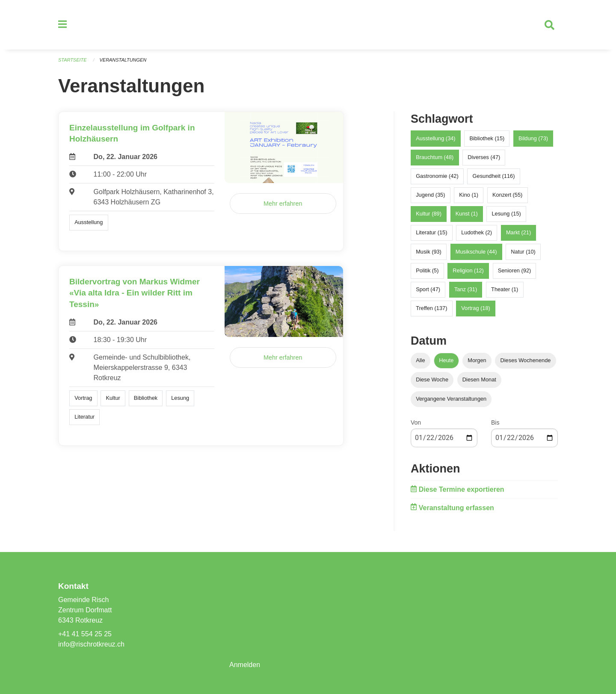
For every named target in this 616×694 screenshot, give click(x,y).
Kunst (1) (467, 214)
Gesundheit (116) (494, 176)
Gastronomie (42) (437, 176)
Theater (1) (505, 289)
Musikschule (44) (476, 252)
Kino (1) (469, 195)
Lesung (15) (506, 214)
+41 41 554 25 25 (85, 634)
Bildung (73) (533, 138)
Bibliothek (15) (487, 138)
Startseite (73, 60)
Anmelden (245, 665)
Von (416, 423)
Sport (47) (428, 289)
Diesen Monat (479, 380)
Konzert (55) (507, 195)
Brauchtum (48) (435, 157)
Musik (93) (429, 252)
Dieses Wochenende (526, 360)
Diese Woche (432, 380)
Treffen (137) (431, 309)
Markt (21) (518, 233)
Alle (420, 360)
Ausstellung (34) (435, 138)
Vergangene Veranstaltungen (451, 399)
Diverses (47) (484, 157)
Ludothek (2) (477, 233)
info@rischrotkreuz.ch (91, 644)
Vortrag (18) (476, 309)
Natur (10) (523, 252)
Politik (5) (427, 270)
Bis (495, 423)
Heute (446, 360)
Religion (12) (468, 270)
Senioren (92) (515, 270)
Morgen (477, 360)
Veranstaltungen (123, 60)
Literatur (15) (431, 233)
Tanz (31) (466, 289)
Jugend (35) (430, 195)
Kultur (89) (429, 214)
